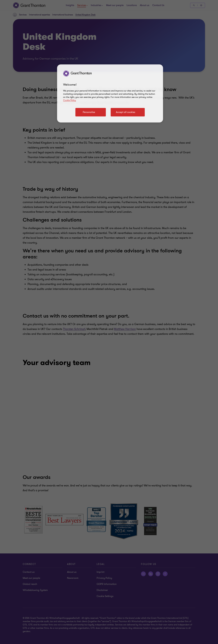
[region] (110, 93)
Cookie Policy (69, 100)
